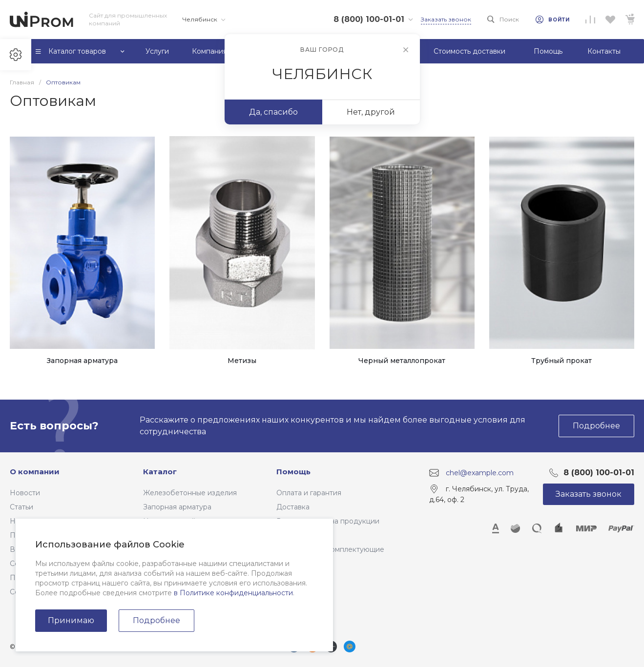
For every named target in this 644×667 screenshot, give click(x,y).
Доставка (293, 507)
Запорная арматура (177, 507)
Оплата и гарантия (309, 493)
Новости (25, 493)
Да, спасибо (273, 112)
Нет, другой (371, 112)
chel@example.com (480, 473)
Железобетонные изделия (190, 493)
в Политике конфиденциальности (233, 593)
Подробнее (156, 620)
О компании (35, 472)
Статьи (21, 507)
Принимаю (71, 620)
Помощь (293, 472)
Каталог (160, 472)
